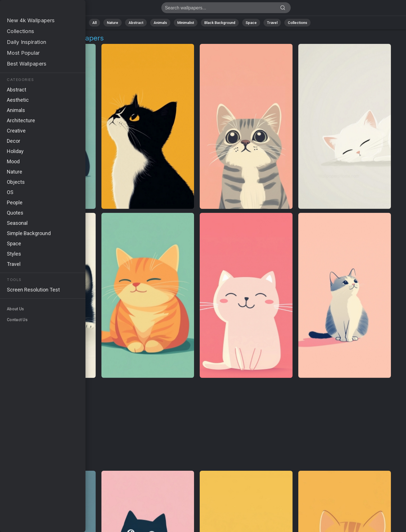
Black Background (220, 23)
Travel (272, 23)
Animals (160, 23)
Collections (297, 23)
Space (251, 23)
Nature (113, 23)
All (94, 23)
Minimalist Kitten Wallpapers (34, 9)
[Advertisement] (197, 425)
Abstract (136, 23)
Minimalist (186, 23)
